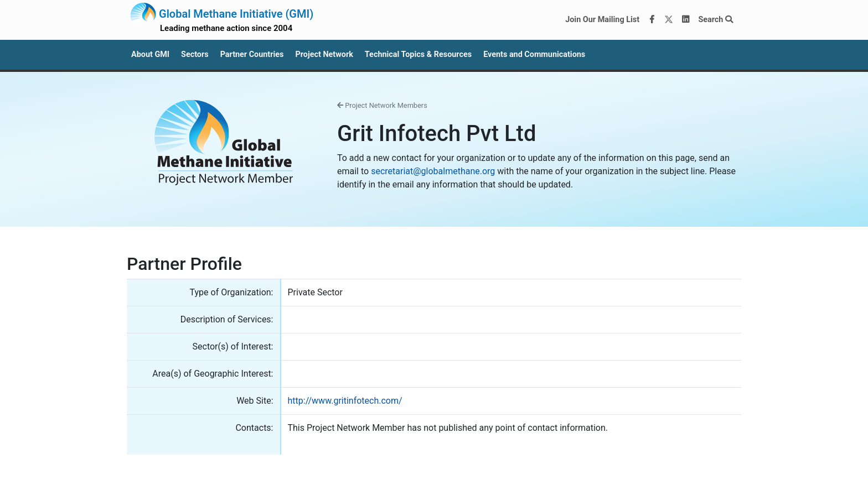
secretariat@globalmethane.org (433, 171)
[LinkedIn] (686, 20)
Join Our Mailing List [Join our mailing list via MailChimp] (602, 20)
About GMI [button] (150, 54)
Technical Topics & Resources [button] (418, 54)
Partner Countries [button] (252, 54)
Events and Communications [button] (534, 54)
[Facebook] (652, 20)
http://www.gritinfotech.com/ (345, 401)
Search (715, 20)
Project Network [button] (324, 54)
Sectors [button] (195, 54)
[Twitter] (669, 20)
